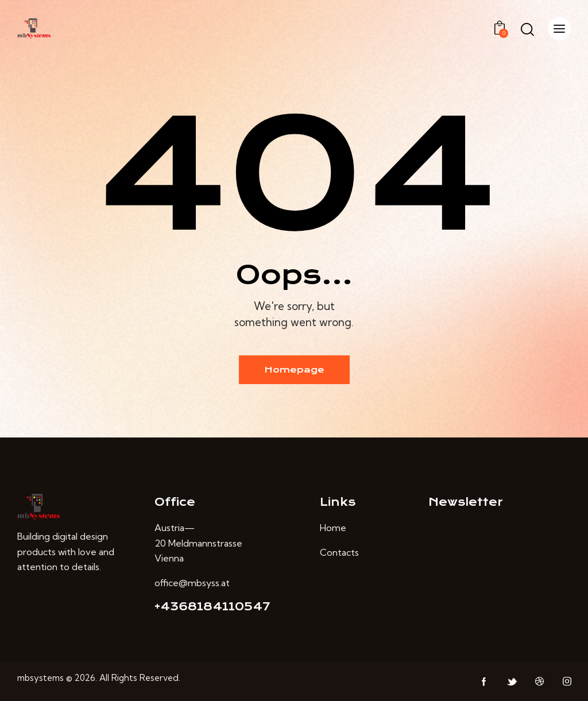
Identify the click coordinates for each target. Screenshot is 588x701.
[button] (559, 29)
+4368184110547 (212, 607)
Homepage (294, 370)
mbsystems (40, 678)
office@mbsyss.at (192, 583)
